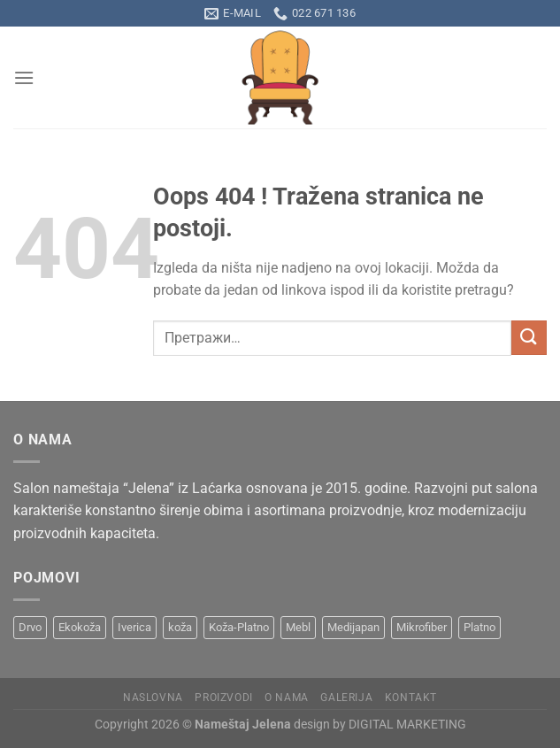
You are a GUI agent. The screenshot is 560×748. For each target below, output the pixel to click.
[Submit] (529, 338)
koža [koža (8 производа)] (180, 627)
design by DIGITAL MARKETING (379, 725)
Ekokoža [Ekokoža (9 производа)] (80, 627)
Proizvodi (224, 698)
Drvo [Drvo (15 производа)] (30, 627)
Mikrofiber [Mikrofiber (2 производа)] (422, 627)
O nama (287, 698)
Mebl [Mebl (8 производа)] (298, 627)
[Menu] (24, 77)
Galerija (346, 698)
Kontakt (411, 698)
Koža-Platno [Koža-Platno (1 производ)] (239, 627)
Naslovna (153, 698)
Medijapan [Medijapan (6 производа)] (353, 627)
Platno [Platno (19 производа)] (479, 627)
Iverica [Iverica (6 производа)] (134, 627)
